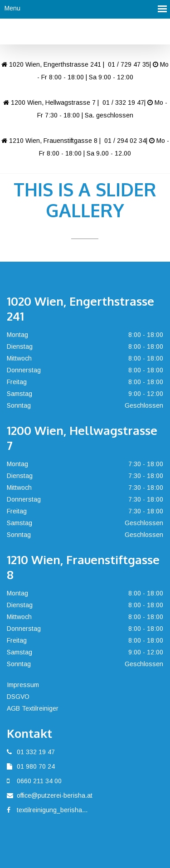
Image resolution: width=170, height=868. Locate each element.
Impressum (23, 685)
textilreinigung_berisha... (52, 810)
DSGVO (18, 697)
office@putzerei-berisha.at (55, 795)
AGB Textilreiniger (33, 708)
